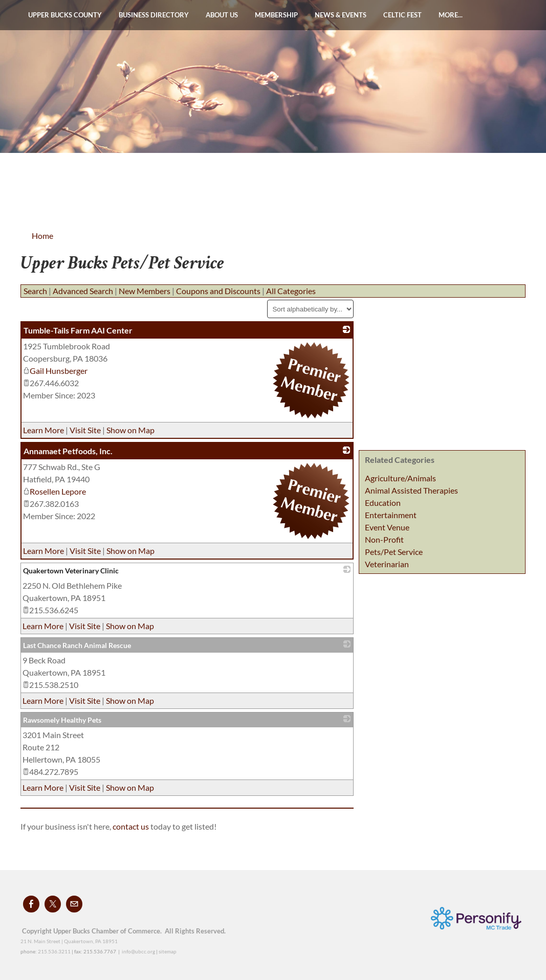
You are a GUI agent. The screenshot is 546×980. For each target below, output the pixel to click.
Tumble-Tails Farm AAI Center (78, 330)
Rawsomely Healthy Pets (62, 720)
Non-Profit (384, 539)
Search (35, 291)
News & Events (341, 15)
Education (383, 503)
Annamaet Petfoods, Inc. (68, 451)
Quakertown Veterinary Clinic (71, 571)
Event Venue (387, 527)
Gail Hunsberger (55, 371)
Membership (276, 15)
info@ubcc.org (138, 951)
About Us (222, 15)
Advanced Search (83, 291)
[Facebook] (31, 904)
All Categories (291, 291)
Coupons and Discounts (218, 291)
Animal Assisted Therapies (411, 490)
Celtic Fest (402, 15)
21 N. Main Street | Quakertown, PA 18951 (69, 941)
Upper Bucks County (65, 15)
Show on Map (130, 430)
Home (42, 236)
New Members (145, 291)
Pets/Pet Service (394, 552)
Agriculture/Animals (400, 478)
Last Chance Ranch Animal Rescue (77, 645)
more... (451, 15)
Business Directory (154, 15)
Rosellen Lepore (54, 491)
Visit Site (85, 430)
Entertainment (391, 515)
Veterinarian (387, 564)
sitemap (168, 951)
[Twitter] (53, 904)
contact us (132, 826)
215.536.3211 (54, 951)
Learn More (43, 430)
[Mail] (74, 904)
